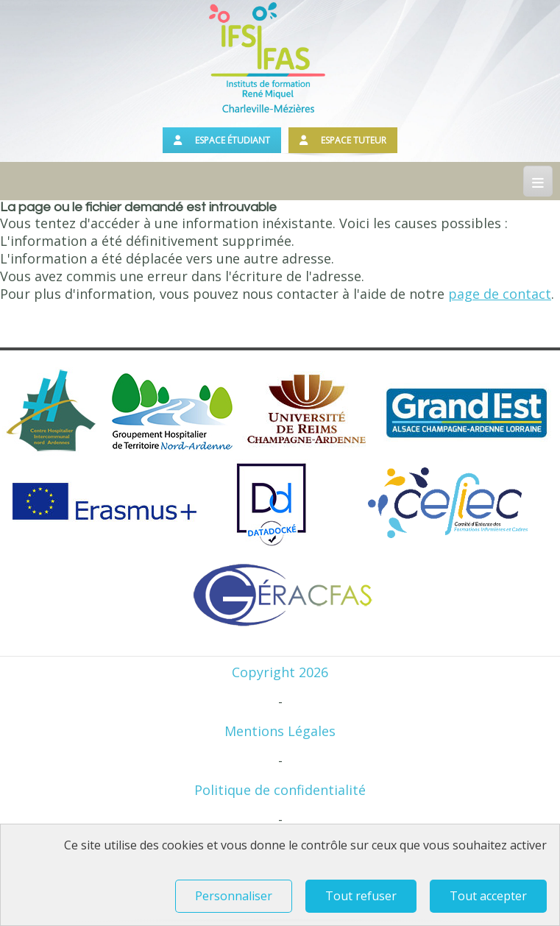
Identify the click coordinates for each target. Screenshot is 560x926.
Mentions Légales (280, 731)
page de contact (500, 294)
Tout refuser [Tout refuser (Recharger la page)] (361, 896)
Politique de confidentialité (280, 790)
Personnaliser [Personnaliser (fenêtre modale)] (234, 896)
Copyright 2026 (280, 672)
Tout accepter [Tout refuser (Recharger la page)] (488, 896)
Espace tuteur (343, 140)
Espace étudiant (222, 140)
